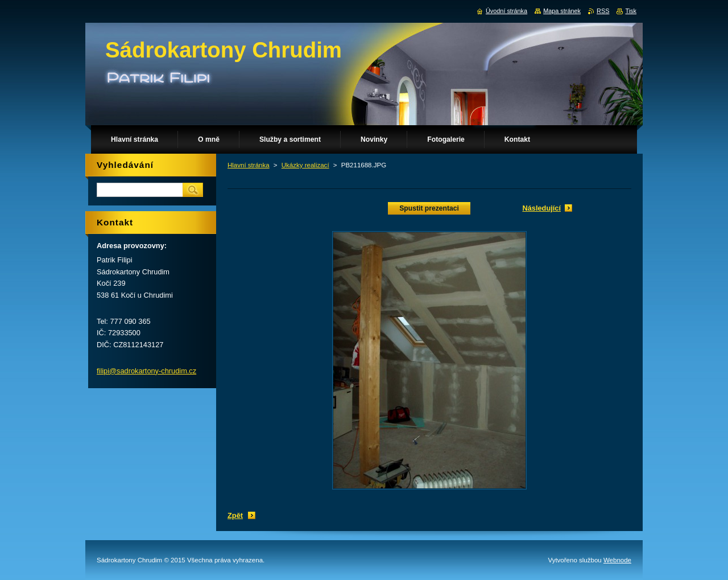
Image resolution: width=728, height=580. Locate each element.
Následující (541, 208)
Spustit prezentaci (429, 208)
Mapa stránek (562, 11)
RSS (603, 11)
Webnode (617, 560)
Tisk (631, 11)
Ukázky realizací (305, 165)
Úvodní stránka (506, 11)
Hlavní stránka (249, 165)
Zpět (235, 515)
